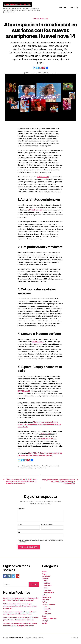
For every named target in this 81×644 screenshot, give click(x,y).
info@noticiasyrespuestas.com (35, 640)
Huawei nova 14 (55, 467)
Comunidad (46, 578)
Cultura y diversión (49, 606)
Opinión (45, 625)
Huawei (39, 467)
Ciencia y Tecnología (40, 20)
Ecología (45, 623)
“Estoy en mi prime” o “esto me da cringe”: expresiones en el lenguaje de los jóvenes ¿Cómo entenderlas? (20, 608)
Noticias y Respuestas (16, 640)
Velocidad (47, 592)
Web (19, 534)
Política (45, 604)
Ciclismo (47, 585)
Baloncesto (48, 587)
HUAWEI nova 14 (43, 178)
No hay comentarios (51, 74)
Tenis (46, 590)
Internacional (47, 599)
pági (37, 440)
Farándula (47, 611)
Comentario (21, 511)
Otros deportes (49, 594)
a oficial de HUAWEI (48, 440)
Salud (44, 618)
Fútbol (46, 583)
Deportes (45, 580)
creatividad (23, 467)
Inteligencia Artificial (26, 469)
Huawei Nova (46, 467)
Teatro (46, 613)
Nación (44, 573)
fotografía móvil (32, 467)
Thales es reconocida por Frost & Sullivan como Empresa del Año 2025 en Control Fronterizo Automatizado (39, 426)
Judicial (45, 597)
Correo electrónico (47, 526)
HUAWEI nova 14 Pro (47, 435)
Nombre (20, 526)
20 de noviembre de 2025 (34, 74)
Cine (45, 608)
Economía (45, 602)
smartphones (36, 469)
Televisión (47, 616)
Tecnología (44, 469)
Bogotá (45, 576)
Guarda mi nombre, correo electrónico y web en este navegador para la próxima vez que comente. (41, 543)
